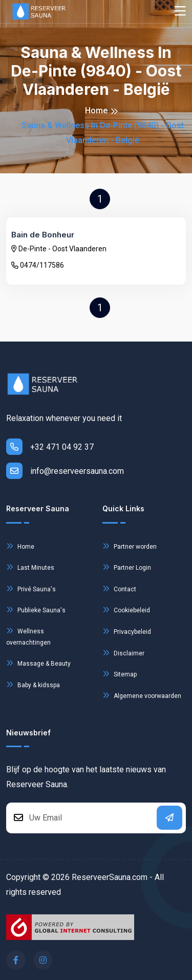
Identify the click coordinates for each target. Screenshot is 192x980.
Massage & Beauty (38, 663)
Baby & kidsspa (33, 684)
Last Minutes (30, 567)
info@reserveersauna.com (65, 471)
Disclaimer (123, 653)
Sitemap (120, 674)
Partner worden (130, 546)
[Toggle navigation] (180, 12)
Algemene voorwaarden (142, 695)
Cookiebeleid (126, 609)
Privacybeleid (127, 631)
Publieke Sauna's (36, 609)
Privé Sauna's (31, 588)
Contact (119, 588)
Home (96, 111)
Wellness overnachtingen (28, 635)
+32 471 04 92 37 (50, 447)
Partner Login (127, 567)
